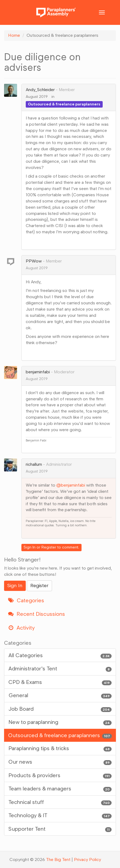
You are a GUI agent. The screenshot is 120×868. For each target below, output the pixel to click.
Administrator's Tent (60, 669)
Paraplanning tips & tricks (60, 748)
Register (49, 547)
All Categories (60, 655)
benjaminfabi (38, 372)
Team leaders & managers (60, 789)
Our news (60, 762)
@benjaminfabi (71, 485)
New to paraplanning (60, 722)
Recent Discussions (37, 614)
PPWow (34, 261)
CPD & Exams (60, 682)
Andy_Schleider (40, 90)
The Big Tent (58, 859)
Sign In (30, 547)
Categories (26, 600)
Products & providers (60, 775)
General (60, 695)
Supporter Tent (60, 829)
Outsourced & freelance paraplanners (64, 104)
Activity (21, 628)
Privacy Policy (87, 859)
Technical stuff (60, 802)
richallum (34, 464)
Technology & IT (60, 815)
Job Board (60, 709)
